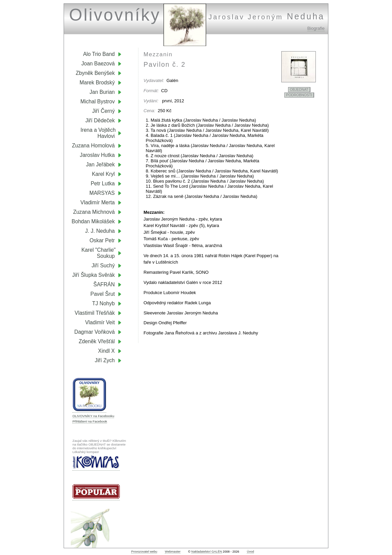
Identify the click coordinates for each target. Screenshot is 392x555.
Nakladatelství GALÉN (206, 552)
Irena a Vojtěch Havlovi (101, 133)
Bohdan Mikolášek (93, 221)
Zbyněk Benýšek (95, 73)
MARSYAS (102, 193)
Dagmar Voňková (94, 332)
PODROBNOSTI (299, 95)
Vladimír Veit (100, 322)
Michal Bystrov (98, 101)
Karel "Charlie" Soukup (101, 253)
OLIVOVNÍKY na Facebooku (93, 416)
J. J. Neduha (100, 231)
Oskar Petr (102, 240)
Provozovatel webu (144, 552)
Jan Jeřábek (100, 165)
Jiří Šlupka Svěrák (93, 275)
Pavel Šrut (103, 294)
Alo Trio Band (99, 54)
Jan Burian (102, 92)
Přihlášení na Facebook (90, 421)
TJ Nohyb (103, 303)
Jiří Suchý (103, 265)
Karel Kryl (103, 174)
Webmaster (173, 552)
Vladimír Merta (98, 202)
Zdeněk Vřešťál (97, 341)
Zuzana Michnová (94, 212)
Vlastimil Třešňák (95, 313)
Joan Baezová (98, 64)
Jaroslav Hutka (97, 155)
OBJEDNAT (299, 90)
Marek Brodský (97, 83)
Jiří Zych (105, 360)
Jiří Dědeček (100, 120)
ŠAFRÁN (104, 284)
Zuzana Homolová (93, 146)
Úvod (250, 552)
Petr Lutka (103, 183)
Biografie (316, 28)
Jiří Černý (103, 111)
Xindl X (106, 351)
